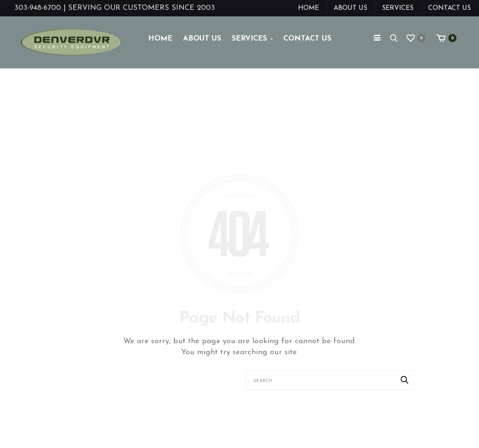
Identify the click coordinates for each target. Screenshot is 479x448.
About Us (350, 8)
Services (398, 8)
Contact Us (450, 8)
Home (308, 8)
